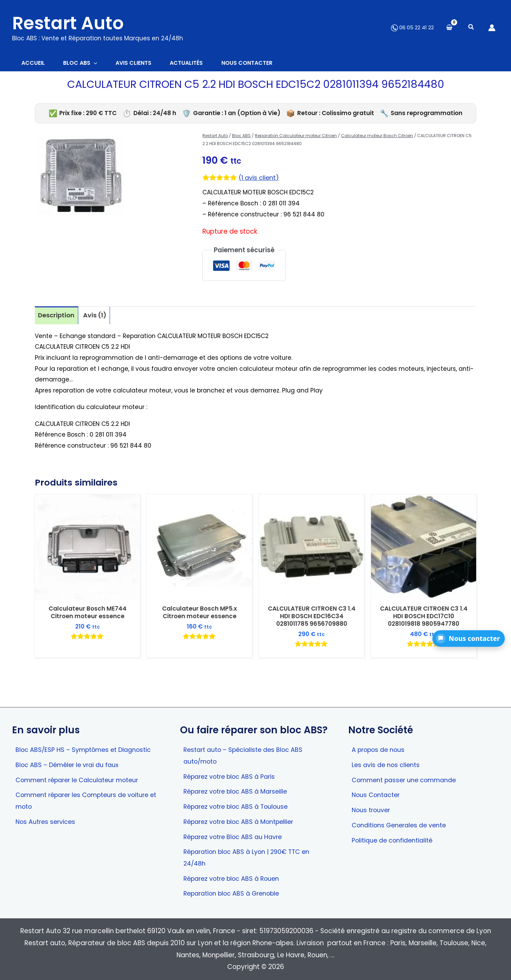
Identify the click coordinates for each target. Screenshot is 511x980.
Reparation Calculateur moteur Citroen (296, 137)
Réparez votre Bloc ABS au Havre (236, 835)
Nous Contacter (377, 792)
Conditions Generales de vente (402, 823)
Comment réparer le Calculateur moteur (81, 777)
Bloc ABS (241, 137)
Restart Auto (68, 23)
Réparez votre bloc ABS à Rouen (235, 878)
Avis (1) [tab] (96, 317)
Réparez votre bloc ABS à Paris (232, 773)
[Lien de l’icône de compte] (492, 28)
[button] (471, 28)
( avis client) (260, 179)
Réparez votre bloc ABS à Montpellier (242, 820)
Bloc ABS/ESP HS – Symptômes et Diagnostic (87, 746)
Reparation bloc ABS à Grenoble (235, 893)
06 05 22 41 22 (412, 27)
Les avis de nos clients (387, 761)
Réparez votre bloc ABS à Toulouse (239, 804)
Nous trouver (372, 808)
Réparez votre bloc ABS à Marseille (239, 789)
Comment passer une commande (407, 777)
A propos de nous (380, 746)
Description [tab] (57, 317)
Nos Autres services (47, 820)
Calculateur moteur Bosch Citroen (377, 137)
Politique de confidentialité (394, 839)
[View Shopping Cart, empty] (449, 28)
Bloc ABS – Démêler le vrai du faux (70, 761)
